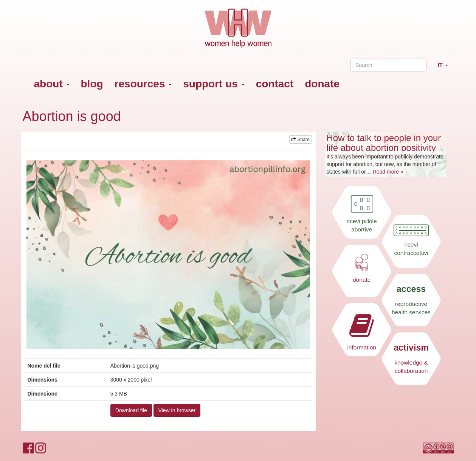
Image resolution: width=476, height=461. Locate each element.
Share (300, 140)
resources (143, 84)
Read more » (388, 172)
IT (446, 68)
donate (322, 84)
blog (92, 84)
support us (214, 84)
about (52, 84)
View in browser (177, 410)
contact (275, 84)
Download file (131, 410)
